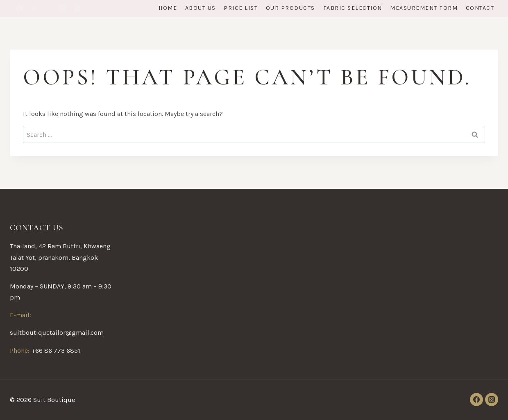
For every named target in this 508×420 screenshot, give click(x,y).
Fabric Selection (353, 8)
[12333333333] (77, 8)
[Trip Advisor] (34, 8)
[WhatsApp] (48, 8)
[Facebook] (19, 8)
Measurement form (424, 8)
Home (168, 8)
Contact (480, 8)
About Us (201, 8)
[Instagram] (492, 400)
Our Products (290, 8)
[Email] (63, 8)
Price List (241, 8)
